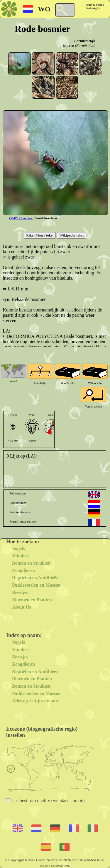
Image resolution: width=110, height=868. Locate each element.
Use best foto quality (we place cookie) (47, 801)
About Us (21, 607)
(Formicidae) (85, 46)
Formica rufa (85, 41)
